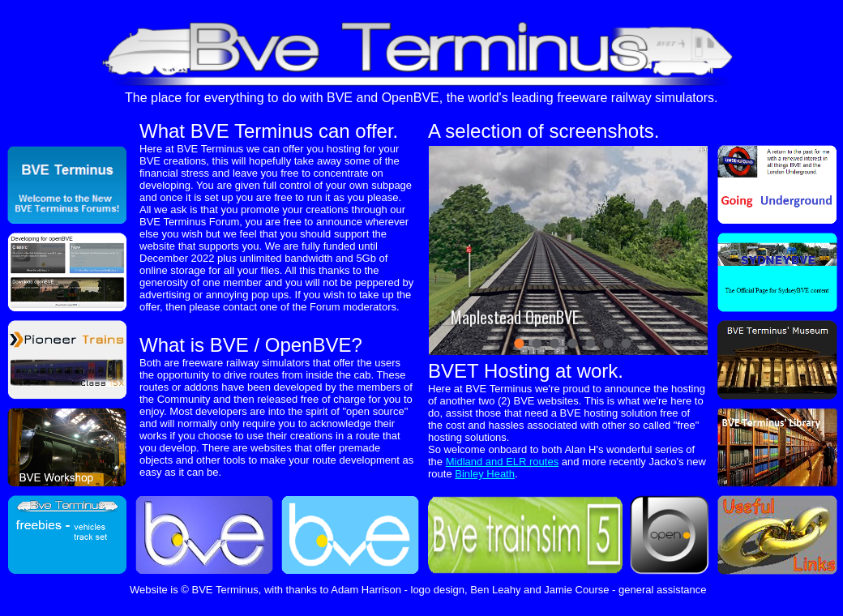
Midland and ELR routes (502, 462)
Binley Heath (485, 474)
